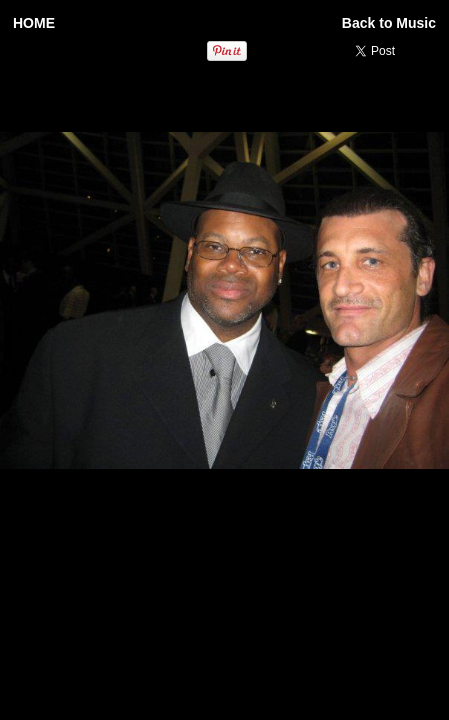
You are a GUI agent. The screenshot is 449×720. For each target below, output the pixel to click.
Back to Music (389, 23)
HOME (34, 23)
